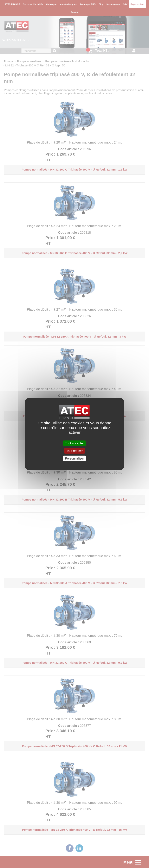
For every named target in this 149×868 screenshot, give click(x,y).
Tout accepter (74, 443)
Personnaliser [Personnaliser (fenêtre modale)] (74, 458)
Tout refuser (74, 451)
